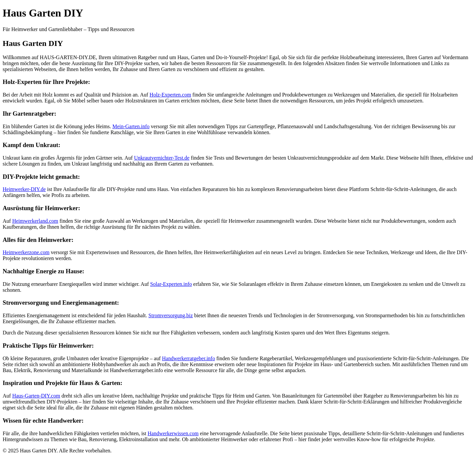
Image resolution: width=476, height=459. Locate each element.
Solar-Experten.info (171, 284)
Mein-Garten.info (131, 126)
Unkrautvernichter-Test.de (162, 158)
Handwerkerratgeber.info (188, 358)
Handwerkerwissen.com (173, 433)
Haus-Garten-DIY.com (36, 396)
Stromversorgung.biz (171, 315)
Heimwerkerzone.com (26, 252)
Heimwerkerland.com (35, 221)
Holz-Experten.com (170, 95)
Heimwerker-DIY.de (24, 189)
